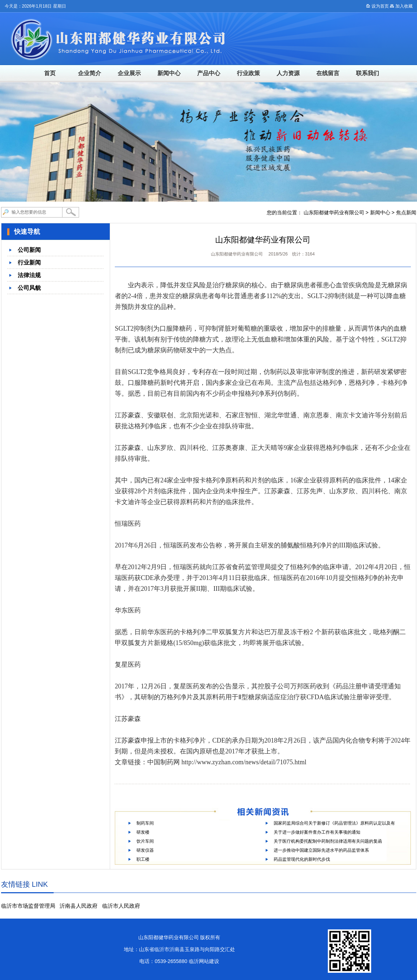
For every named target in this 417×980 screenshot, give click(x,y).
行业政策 (248, 73)
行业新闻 (29, 263)
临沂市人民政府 (121, 906)
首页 (50, 73)
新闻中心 (169, 73)
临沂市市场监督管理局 (28, 906)
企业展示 (129, 73)
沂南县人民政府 (79, 906)
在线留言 (328, 73)
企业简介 (90, 73)
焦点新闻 (406, 212)
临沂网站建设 (204, 961)
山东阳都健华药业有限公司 (334, 212)
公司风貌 (29, 288)
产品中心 (209, 73)
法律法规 (29, 275)
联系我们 (368, 73)
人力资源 (288, 73)
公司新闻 (29, 250)
